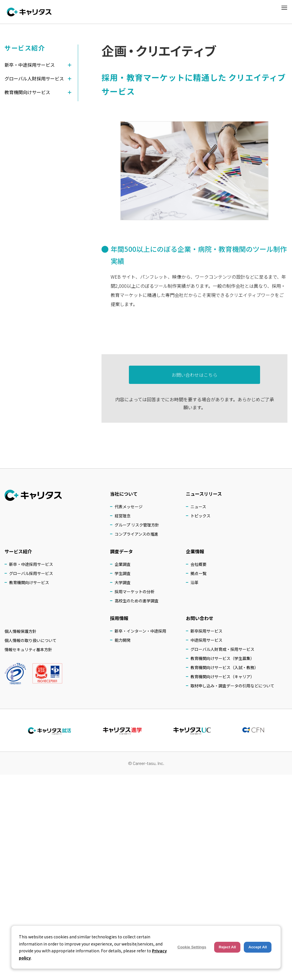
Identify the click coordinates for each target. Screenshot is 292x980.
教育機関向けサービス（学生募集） (222, 658)
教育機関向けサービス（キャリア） (222, 677)
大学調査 (123, 582)
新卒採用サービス (206, 631)
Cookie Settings (192, 947)
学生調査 (123, 573)
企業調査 (123, 564)
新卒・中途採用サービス (31, 564)
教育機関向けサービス (29, 582)
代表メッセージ (129, 507)
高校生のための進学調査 (137, 601)
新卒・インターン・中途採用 (140, 631)
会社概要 (198, 564)
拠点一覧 (198, 573)
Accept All (258, 947)
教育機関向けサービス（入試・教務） (224, 667)
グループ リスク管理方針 (137, 525)
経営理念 (123, 516)
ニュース (198, 507)
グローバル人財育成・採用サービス (222, 649)
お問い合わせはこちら (194, 377)
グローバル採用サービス (31, 573)
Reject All (227, 947)
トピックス (200, 516)
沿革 (194, 582)
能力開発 (123, 640)
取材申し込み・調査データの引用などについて (232, 686)
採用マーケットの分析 (135, 592)
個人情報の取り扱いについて (31, 640)
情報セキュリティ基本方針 (28, 649)
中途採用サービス (206, 640)
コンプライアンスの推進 (136, 534)
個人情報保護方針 (21, 631)
